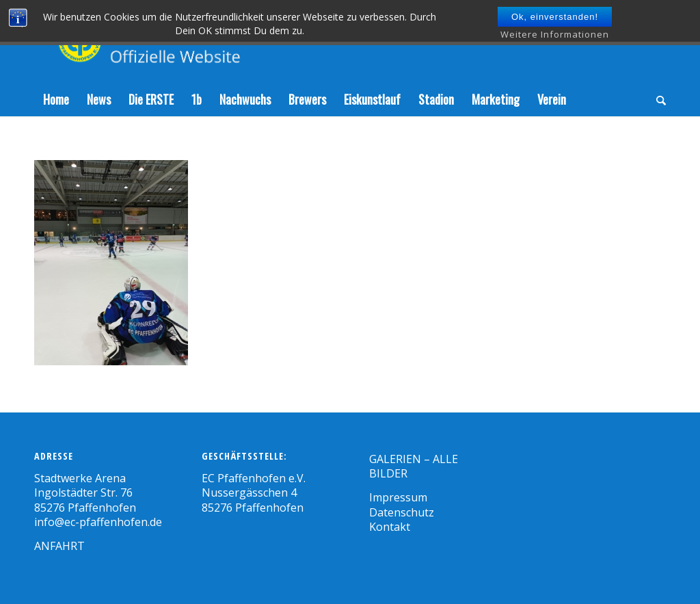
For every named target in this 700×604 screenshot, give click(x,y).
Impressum (398, 497)
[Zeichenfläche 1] (189, 41)
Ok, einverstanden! (555, 17)
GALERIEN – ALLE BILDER (414, 466)
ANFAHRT (59, 546)
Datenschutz (402, 512)
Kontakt (390, 527)
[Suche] (657, 99)
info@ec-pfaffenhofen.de (98, 522)
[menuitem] (56, 99)
